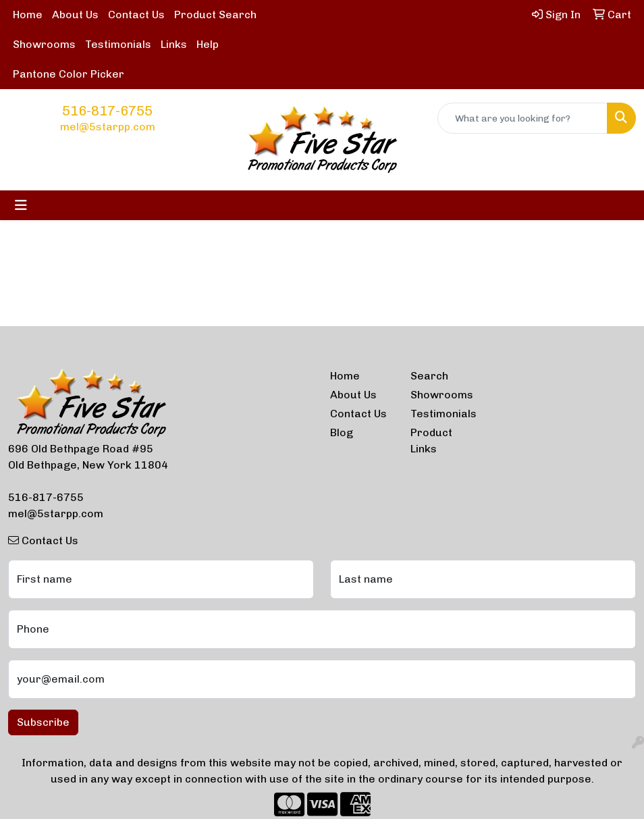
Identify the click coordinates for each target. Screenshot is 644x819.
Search (429, 376)
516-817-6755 (107, 111)
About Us (75, 15)
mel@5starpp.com (108, 127)
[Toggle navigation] (21, 205)
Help (208, 44)
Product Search (215, 15)
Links (174, 44)
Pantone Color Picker (69, 74)
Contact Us (136, 15)
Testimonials (118, 44)
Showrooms (44, 44)
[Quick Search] (522, 118)
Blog (342, 432)
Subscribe (43, 722)
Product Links (431, 441)
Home (28, 15)
